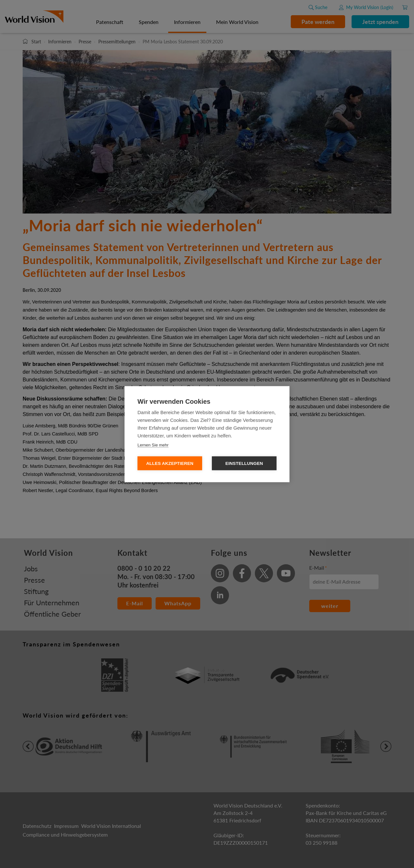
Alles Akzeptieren (170, 463)
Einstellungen (244, 463)
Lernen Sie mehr (153, 445)
